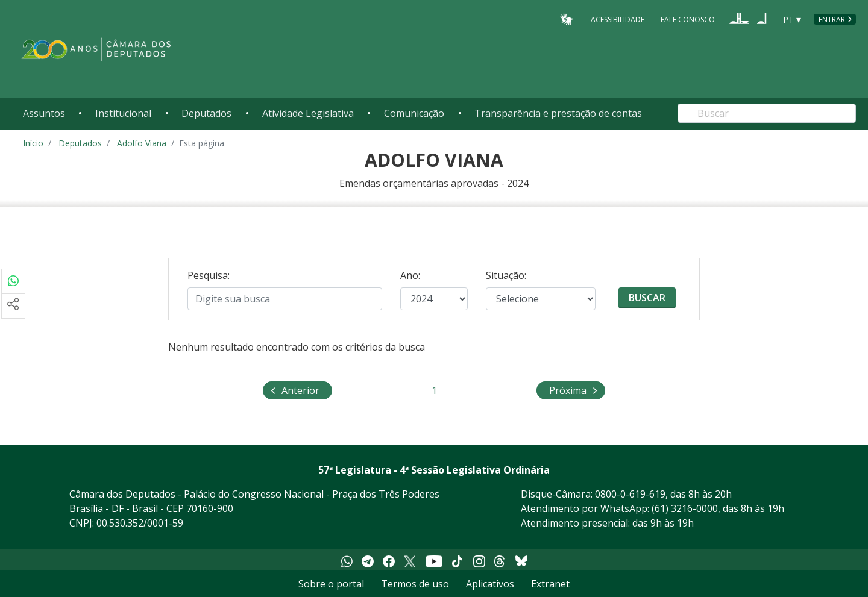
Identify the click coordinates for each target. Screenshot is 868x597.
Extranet (550, 584)
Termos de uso (415, 584)
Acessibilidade (618, 19)
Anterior (300, 390)
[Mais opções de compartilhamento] (13, 306)
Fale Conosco (688, 19)
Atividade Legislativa (308, 113)
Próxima (577, 390)
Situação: (506, 275)
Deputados (206, 113)
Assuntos (44, 113)
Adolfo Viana (142, 143)
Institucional (123, 113)
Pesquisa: (209, 275)
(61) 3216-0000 (685, 508)
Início (33, 143)
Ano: (410, 275)
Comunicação (414, 113)
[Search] (767, 113)
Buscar (647, 298)
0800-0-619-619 (630, 494)
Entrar (832, 20)
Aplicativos (490, 584)
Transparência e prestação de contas (558, 113)
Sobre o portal (331, 584)
